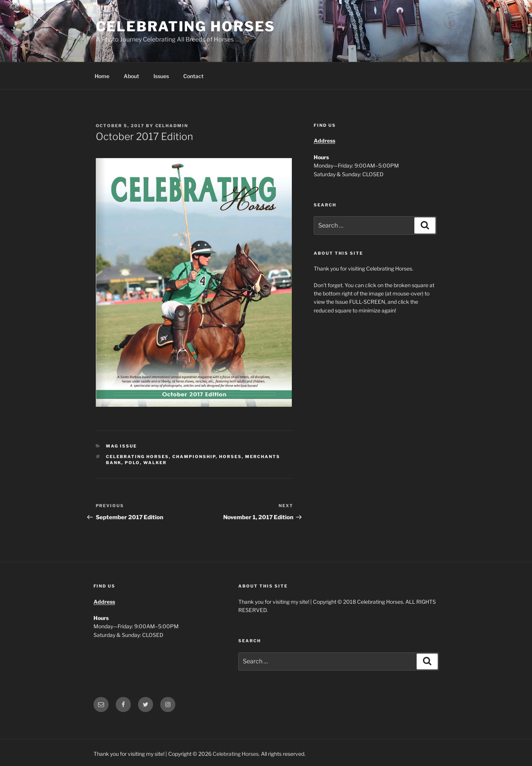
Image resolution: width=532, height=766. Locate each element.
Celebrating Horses (186, 26)
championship (194, 457)
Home (102, 76)
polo (132, 463)
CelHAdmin (172, 126)
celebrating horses (137, 457)
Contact (193, 76)
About (131, 76)
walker (155, 463)
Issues (161, 76)
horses (230, 457)
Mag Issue (121, 446)
